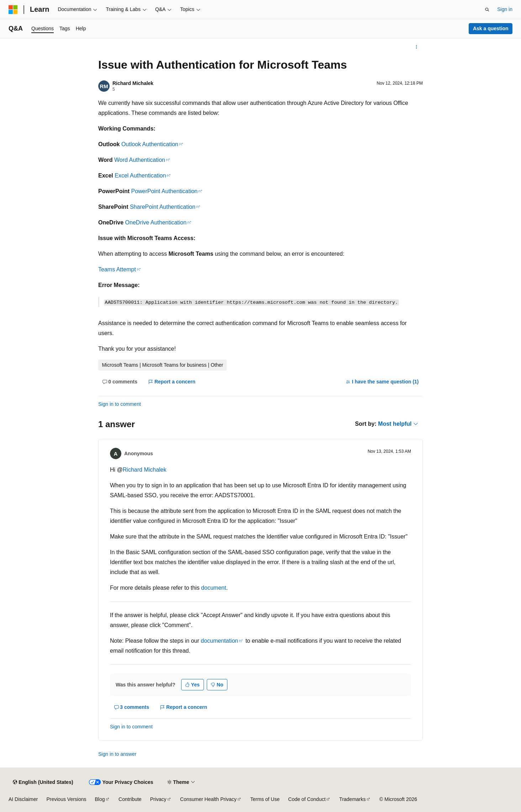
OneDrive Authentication (156, 222)
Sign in (505, 9)
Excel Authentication (140, 176)
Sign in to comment (120, 404)
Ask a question (491, 28)
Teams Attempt (117, 269)
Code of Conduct (307, 799)
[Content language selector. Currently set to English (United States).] (43, 782)
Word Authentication (140, 160)
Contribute (130, 799)
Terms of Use (265, 799)
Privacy (158, 799)
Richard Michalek (133, 83)
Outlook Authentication (150, 144)
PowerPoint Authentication (164, 191)
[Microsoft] (13, 10)
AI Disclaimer (23, 799)
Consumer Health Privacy (208, 799)
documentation (219, 641)
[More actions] (417, 47)
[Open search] (487, 10)
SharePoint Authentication (163, 207)
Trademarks (352, 799)
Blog (100, 799)
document (214, 588)
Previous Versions (66, 799)
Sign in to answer (117, 754)
